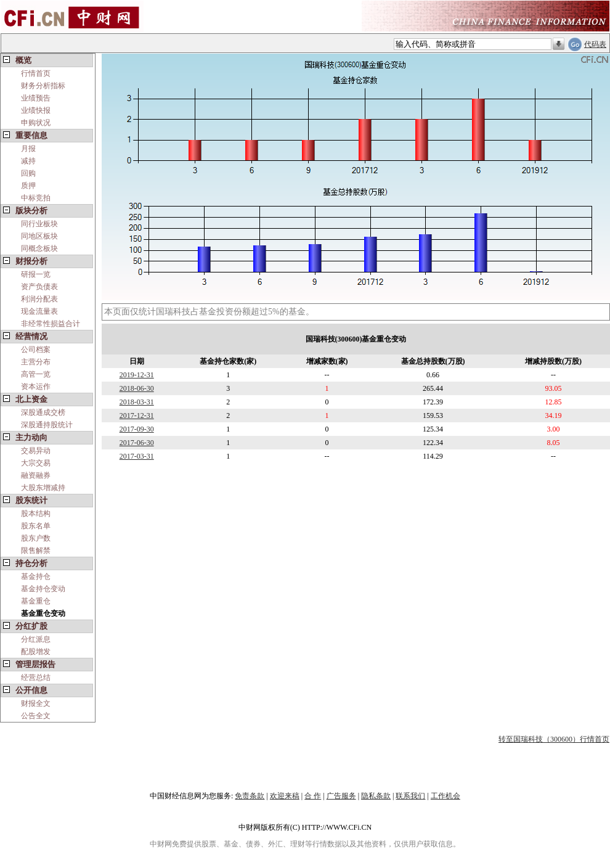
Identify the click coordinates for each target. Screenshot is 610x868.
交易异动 (36, 451)
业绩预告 (36, 98)
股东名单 (36, 526)
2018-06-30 (137, 388)
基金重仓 (36, 601)
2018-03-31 (137, 402)
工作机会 (445, 796)
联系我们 (410, 796)
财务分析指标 (43, 86)
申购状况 (36, 123)
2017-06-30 (137, 443)
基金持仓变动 (43, 589)
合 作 (313, 796)
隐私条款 (376, 796)
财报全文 (36, 703)
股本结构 (36, 514)
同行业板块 (39, 224)
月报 (28, 149)
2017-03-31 (137, 456)
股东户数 (36, 538)
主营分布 (36, 362)
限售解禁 (36, 551)
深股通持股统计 (47, 425)
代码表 (595, 44)
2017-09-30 (137, 429)
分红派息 (36, 639)
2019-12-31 (137, 375)
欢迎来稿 (285, 796)
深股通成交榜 (43, 412)
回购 (28, 173)
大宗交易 (36, 463)
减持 (28, 161)
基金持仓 (36, 576)
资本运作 (36, 387)
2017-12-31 (137, 416)
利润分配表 (39, 299)
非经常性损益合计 (51, 324)
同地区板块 (39, 236)
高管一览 (36, 374)
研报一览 (36, 274)
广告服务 (341, 796)
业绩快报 (36, 110)
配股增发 (36, 652)
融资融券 (36, 475)
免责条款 (250, 796)
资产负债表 (39, 287)
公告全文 (36, 716)
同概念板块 (39, 248)
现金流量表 (39, 311)
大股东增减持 (43, 488)
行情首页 (36, 73)
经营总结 (36, 678)
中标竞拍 (36, 198)
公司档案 (36, 350)
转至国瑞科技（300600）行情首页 (554, 739)
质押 (28, 186)
